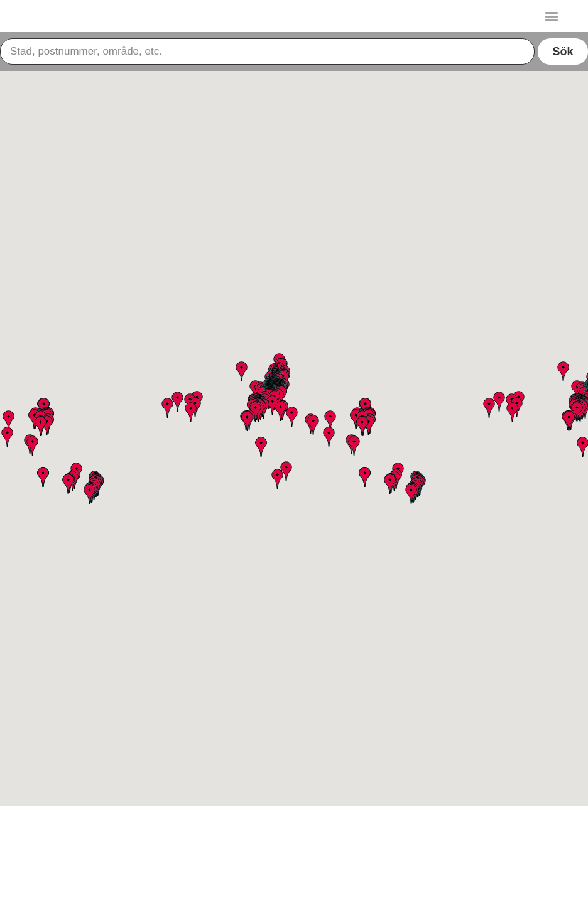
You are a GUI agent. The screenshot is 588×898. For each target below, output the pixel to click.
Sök (563, 52)
